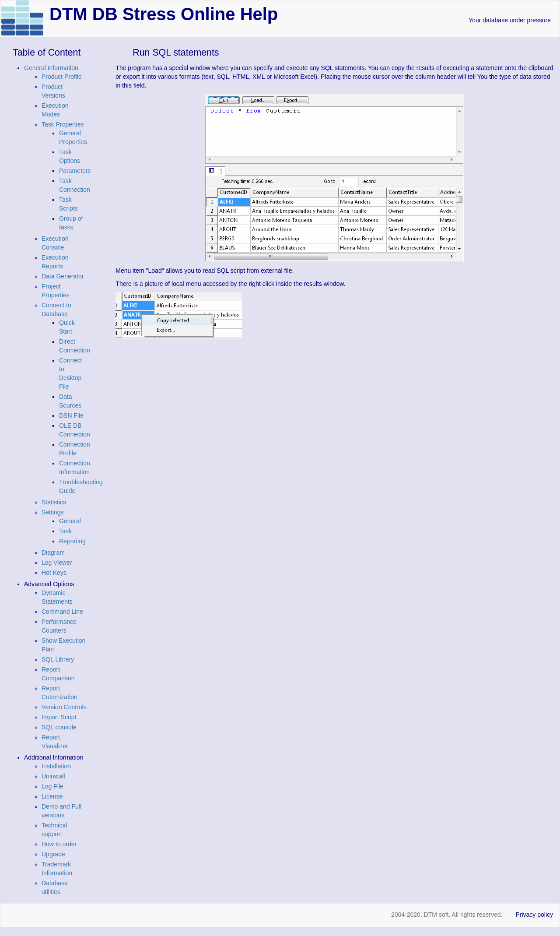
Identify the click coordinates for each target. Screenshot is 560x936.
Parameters (75, 171)
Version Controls (64, 707)
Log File (52, 786)
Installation (56, 766)
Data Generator (63, 276)
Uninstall (53, 776)
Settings (53, 512)
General (70, 521)
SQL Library (58, 659)
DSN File (71, 415)
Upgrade (53, 854)
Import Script (59, 717)
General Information (51, 68)
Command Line (62, 612)
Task (65, 531)
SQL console (59, 727)
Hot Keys (54, 573)
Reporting (72, 541)
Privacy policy (534, 915)
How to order (59, 844)
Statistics (54, 502)
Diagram (53, 552)
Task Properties (63, 124)
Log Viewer (57, 563)
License (52, 796)
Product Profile (62, 77)
